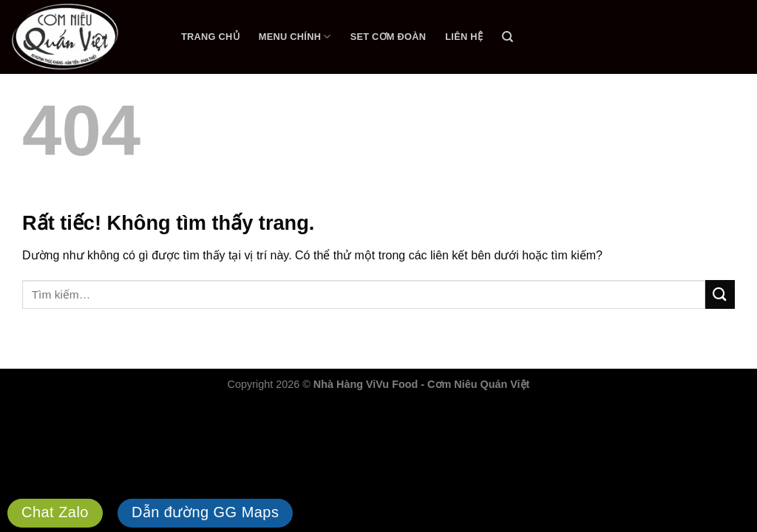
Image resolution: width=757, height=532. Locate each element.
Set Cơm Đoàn (388, 37)
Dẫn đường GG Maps (206, 512)
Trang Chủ (210, 37)
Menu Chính (295, 37)
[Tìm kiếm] (508, 37)
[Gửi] (720, 294)
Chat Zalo (55, 512)
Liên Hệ (464, 37)
